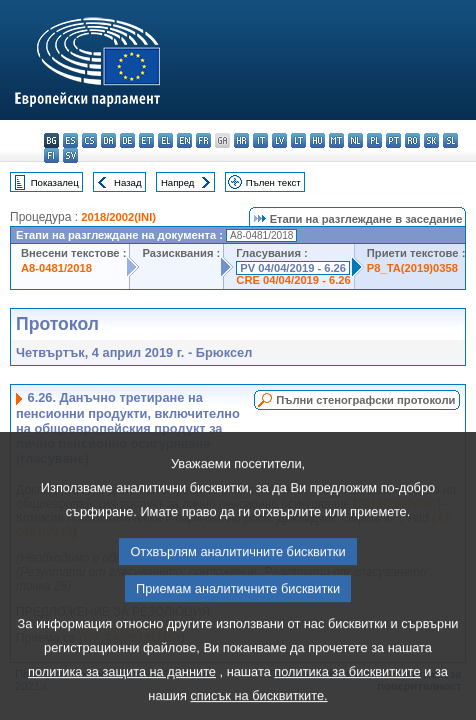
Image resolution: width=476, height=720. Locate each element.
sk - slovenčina (431, 140)
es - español (70, 140)
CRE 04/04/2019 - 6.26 (293, 280)
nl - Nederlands (355, 140)
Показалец (55, 182)
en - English (184, 140)
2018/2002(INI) (118, 217)
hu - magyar (317, 140)
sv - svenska (70, 155)
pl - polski (374, 140)
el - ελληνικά (165, 140)
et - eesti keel (146, 140)
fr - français (203, 140)
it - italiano (260, 140)
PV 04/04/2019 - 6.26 (293, 268)
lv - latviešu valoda (279, 140)
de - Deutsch (127, 140)
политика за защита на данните (122, 698)
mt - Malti (336, 140)
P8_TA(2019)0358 (412, 268)
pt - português (393, 140)
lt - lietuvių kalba (298, 140)
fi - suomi (51, 155)
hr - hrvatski (241, 140)
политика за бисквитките (347, 698)
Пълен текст (273, 182)
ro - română (412, 140)
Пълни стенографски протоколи (365, 400)
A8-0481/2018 (56, 268)
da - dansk (108, 140)
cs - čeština (89, 140)
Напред (178, 182)
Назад (128, 182)
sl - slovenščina (450, 140)
